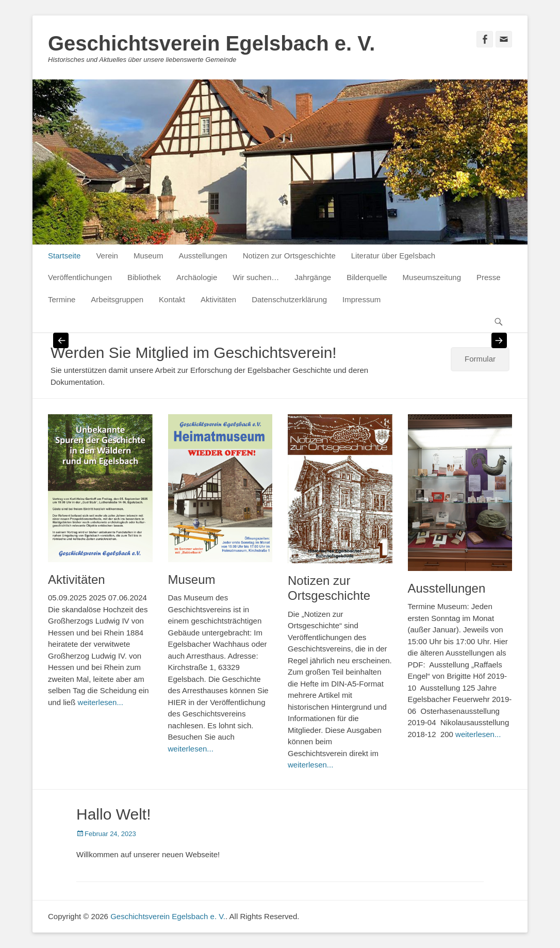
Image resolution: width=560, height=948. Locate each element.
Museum (149, 256)
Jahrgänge (313, 277)
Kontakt (172, 299)
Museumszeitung (432, 277)
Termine (62, 299)
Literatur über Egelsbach (393, 256)
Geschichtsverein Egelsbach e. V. (211, 43)
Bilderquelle (367, 277)
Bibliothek (144, 277)
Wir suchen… (256, 277)
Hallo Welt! (114, 814)
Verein (107, 256)
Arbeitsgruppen (117, 299)
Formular (480, 359)
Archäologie (197, 277)
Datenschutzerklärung (289, 299)
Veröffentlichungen (80, 277)
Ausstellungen (203, 256)
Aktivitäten (218, 299)
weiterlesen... (101, 702)
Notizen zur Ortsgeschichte (289, 256)
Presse (489, 277)
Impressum (361, 299)
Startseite (64, 256)
